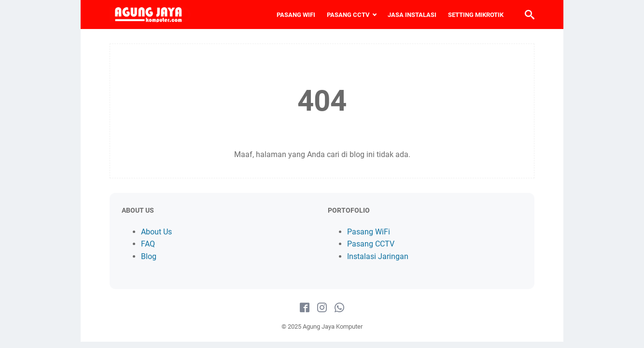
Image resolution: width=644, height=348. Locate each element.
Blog (149, 256)
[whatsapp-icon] (339, 308)
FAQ (148, 244)
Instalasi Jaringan (378, 256)
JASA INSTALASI (412, 15)
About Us (156, 232)
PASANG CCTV (348, 15)
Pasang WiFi (369, 232)
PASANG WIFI (296, 15)
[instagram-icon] (322, 308)
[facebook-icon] (305, 308)
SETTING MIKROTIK (476, 15)
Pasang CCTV (371, 244)
